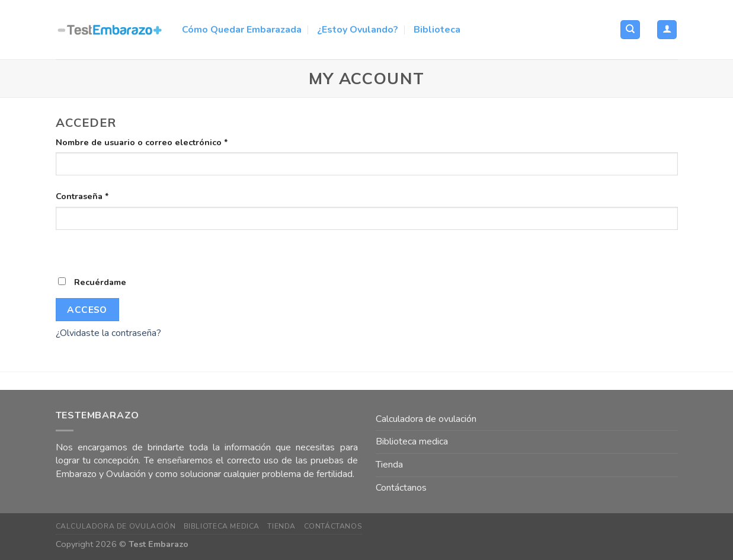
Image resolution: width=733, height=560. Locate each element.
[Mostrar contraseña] (67, 250)
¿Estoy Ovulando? (358, 30)
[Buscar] (630, 30)
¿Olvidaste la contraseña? (108, 333)
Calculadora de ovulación (426, 419)
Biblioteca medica (412, 441)
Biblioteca (437, 30)
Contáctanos (401, 488)
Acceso (87, 310)
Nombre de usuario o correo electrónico (142, 142)
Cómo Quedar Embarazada (242, 30)
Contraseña (82, 196)
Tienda (389, 465)
